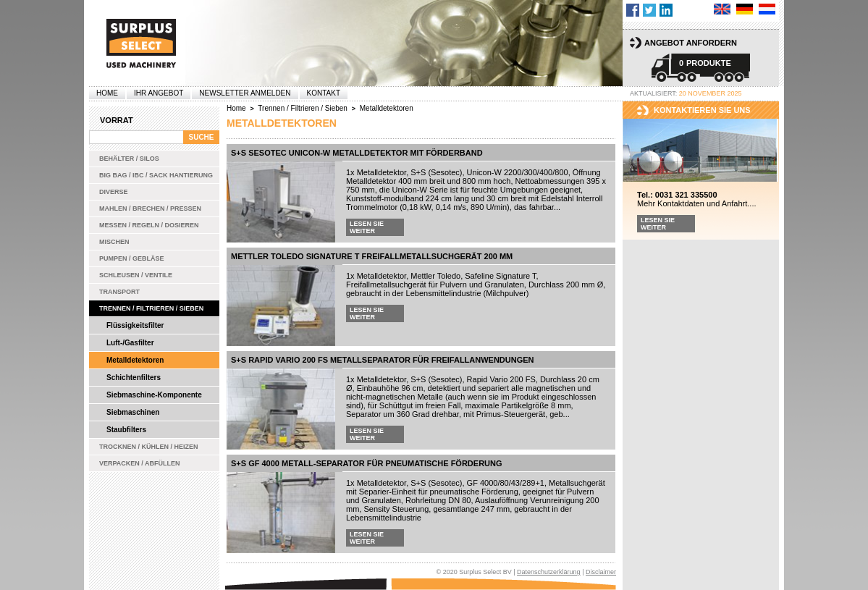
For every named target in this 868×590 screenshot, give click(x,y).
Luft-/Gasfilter (130, 343)
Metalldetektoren (135, 360)
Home (107, 93)
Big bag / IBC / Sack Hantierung (156, 175)
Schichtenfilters (134, 378)
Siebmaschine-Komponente (154, 395)
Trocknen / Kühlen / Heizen (149, 447)
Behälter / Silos (129, 159)
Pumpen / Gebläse (132, 258)
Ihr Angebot (159, 93)
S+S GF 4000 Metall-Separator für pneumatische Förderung (367, 463)
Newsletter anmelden (245, 93)
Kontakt (324, 93)
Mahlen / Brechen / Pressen (150, 208)
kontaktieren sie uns (702, 110)
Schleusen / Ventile (136, 275)
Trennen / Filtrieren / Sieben (151, 308)
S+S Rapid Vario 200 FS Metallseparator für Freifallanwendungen (383, 360)
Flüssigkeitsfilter (135, 325)
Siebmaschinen (133, 412)
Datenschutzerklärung (549, 572)
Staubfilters (126, 430)
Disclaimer (601, 572)
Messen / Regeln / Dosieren (149, 225)
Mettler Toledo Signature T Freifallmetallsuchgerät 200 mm (372, 256)
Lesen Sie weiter (367, 227)
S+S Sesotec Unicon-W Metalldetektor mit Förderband (357, 153)
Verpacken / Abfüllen (140, 463)
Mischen (114, 242)
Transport (119, 292)
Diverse (114, 192)
